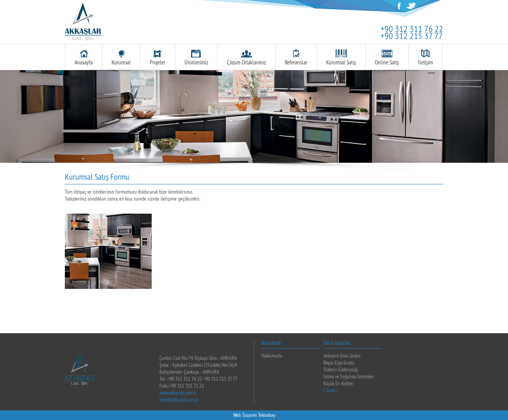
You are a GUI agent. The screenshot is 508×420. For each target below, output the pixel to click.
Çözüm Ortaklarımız (246, 58)
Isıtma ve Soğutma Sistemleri (349, 376)
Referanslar (296, 58)
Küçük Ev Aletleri (339, 383)
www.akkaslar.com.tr (178, 393)
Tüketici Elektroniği (341, 369)
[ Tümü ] (331, 390)
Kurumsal (121, 58)
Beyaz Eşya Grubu (339, 363)
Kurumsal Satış (341, 58)
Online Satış (387, 58)
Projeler (157, 58)
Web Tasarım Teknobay (254, 415)
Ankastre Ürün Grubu (342, 356)
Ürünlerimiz (196, 58)
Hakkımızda (272, 356)
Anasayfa (84, 58)
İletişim (426, 58)
